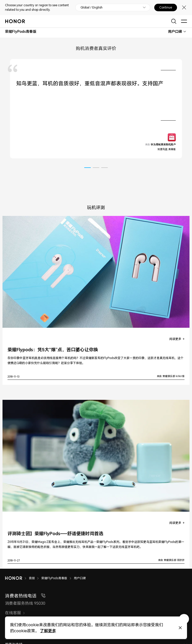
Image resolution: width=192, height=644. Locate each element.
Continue (166, 8)
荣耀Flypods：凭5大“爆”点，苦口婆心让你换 (53, 350)
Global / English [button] (91, 8)
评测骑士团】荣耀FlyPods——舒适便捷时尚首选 (55, 534)
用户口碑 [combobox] (175, 31)
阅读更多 (175, 339)
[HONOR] (17, 578)
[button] (87, 168)
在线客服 (15, 613)
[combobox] (21, 32)
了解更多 (48, 631)
